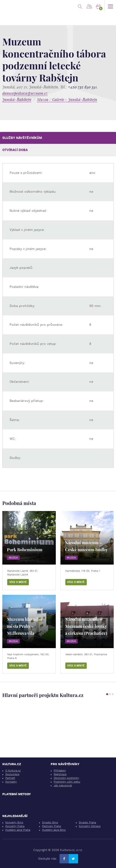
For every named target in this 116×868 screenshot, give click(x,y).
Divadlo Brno (50, 823)
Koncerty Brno (14, 823)
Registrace (60, 774)
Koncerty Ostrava (90, 826)
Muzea (13, 558)
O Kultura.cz (13, 771)
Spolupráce (12, 774)
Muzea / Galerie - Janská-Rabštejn (67, 99)
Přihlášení (60, 771)
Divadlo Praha (87, 823)
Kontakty (11, 782)
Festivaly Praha (51, 826)
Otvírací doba (15, 150)
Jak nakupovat (63, 786)
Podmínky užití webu (67, 782)
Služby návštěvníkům (22, 138)
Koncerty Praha (15, 826)
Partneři (10, 778)
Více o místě (18, 582)
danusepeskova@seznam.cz (25, 93)
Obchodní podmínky (66, 778)
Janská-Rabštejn (17, 99)
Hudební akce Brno (54, 830)
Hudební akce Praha (18, 830)
